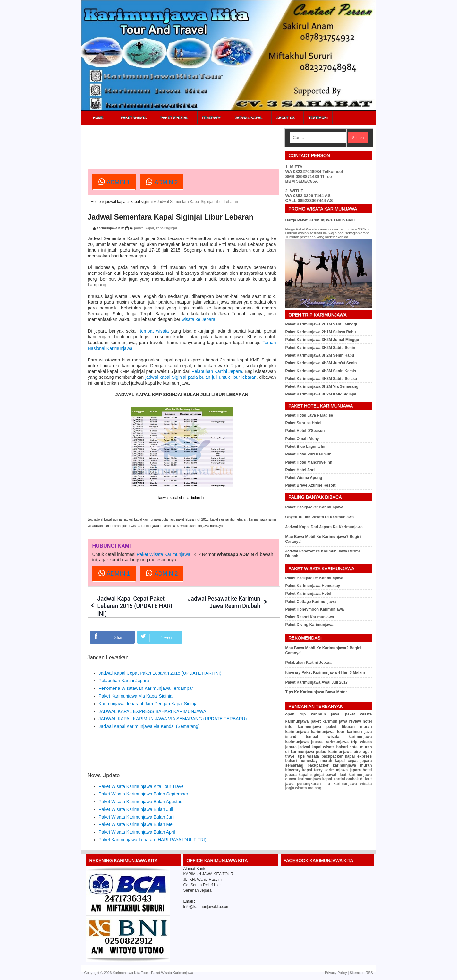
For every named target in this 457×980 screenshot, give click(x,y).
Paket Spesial (175, 118)
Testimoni (318, 118)
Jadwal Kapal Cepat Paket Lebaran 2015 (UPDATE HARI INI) (135, 606)
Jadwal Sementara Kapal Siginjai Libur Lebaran (171, 217)
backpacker (332, 756)
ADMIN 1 (114, 182)
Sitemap (356, 973)
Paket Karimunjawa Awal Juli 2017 (317, 682)
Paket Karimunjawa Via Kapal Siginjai (136, 696)
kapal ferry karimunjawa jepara (331, 770)
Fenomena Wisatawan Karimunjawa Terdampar (146, 688)
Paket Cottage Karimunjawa (311, 602)
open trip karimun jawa (313, 714)
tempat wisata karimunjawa (339, 737)
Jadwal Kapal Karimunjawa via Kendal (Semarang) (149, 726)
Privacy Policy (336, 973)
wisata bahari (335, 747)
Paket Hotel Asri (300, 470)
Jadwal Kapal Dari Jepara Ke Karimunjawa (324, 527)
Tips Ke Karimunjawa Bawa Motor (316, 692)
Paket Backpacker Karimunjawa (314, 507)
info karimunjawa (303, 727)
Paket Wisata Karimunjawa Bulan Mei (136, 824)
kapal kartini (334, 779)
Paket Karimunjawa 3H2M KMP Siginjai (321, 394)
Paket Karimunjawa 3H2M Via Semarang (322, 386)
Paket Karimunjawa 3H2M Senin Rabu (320, 355)
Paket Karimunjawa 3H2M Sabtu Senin (320, 348)
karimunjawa (297, 732)
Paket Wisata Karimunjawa (163, 554)
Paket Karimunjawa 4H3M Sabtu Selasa (321, 379)
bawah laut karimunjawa (349, 775)
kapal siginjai (142, 202)
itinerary (293, 770)
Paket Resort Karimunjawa (310, 617)
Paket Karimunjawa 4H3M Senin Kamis (321, 371)
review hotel (360, 721)
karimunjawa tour (328, 732)
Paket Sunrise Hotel (304, 423)
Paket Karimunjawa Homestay (313, 586)
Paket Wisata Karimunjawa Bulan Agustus (141, 802)
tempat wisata (154, 331)
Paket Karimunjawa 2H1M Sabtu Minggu (322, 324)
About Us (286, 118)
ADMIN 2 (161, 182)
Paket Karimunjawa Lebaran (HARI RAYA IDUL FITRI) (153, 840)
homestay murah (316, 761)
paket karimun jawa (329, 721)
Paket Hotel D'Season (305, 431)
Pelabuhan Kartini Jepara (217, 371)
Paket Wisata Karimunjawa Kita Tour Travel (142, 786)
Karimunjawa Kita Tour (130, 973)
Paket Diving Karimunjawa (309, 625)
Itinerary (212, 118)
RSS (369, 973)
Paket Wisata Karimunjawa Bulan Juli (136, 809)
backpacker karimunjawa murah (340, 765)
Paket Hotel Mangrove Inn (309, 462)
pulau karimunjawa (334, 752)
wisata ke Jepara (198, 319)
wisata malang (308, 788)
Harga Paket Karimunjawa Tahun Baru (320, 220)
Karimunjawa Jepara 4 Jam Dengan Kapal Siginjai (149, 704)
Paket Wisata (134, 118)
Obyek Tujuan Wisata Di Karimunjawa (320, 517)
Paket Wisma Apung (304, 478)
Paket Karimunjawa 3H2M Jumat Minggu (322, 340)
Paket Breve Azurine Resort (311, 485)
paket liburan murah (349, 727)
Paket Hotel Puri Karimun (309, 454)
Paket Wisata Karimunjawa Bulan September (144, 794)
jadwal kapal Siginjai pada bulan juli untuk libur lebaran (201, 377)
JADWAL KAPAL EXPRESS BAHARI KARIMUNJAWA (153, 711)
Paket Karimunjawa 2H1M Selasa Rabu (321, 332)
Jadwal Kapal (249, 118)
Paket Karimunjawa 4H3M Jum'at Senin (321, 363)
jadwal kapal (116, 202)
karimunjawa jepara (304, 742)
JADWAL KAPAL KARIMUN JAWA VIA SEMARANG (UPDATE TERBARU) (173, 719)
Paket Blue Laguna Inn (306, 447)
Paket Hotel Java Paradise (309, 415)
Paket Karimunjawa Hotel (308, 594)
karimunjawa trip (341, 742)
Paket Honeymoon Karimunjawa (315, 609)
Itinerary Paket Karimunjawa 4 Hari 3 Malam (325, 672)
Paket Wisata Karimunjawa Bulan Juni (137, 817)
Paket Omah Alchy (302, 439)
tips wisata (309, 756)
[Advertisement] (204, 143)
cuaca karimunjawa (303, 779)
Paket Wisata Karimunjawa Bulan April (137, 832)
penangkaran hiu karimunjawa (327, 784)
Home (98, 118)
